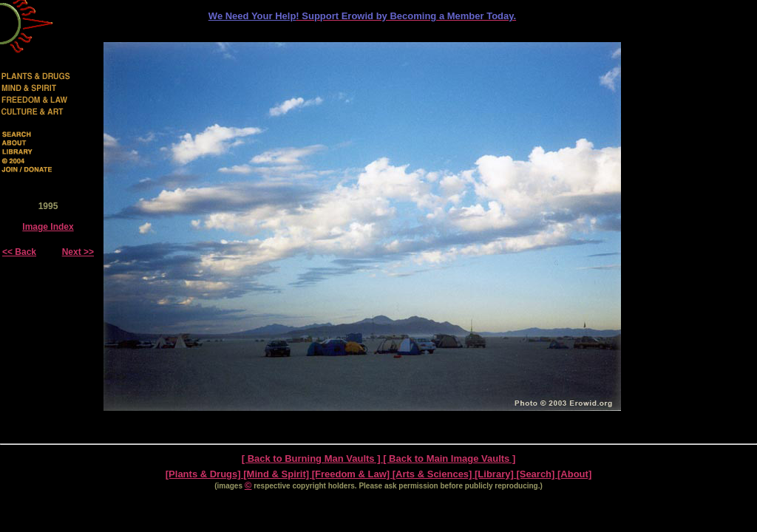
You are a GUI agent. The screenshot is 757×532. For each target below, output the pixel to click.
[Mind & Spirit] (277, 474)
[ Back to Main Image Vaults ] (449, 458)
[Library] (495, 474)
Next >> (78, 252)
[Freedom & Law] (352, 474)
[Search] (537, 474)
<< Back (19, 252)
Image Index (48, 227)
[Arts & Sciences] (434, 474)
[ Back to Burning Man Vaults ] (312, 458)
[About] (574, 474)
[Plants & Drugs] (204, 474)
